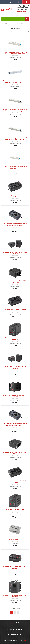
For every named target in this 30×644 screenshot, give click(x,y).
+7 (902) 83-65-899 (15, 629)
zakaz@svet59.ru (22, 12)
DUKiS (25, 640)
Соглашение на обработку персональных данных (15, 624)
